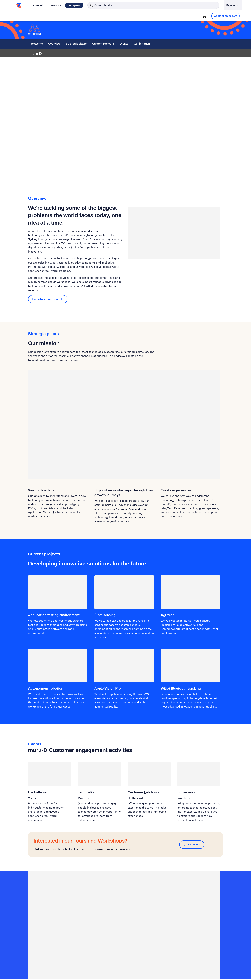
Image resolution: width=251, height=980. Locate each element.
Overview (54, 44)
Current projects (103, 44)
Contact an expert (225, 16)
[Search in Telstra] (153, 5)
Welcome (37, 44)
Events (124, 44)
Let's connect (192, 845)
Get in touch (142, 44)
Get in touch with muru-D (48, 299)
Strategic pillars (76, 44)
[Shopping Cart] (204, 16)
